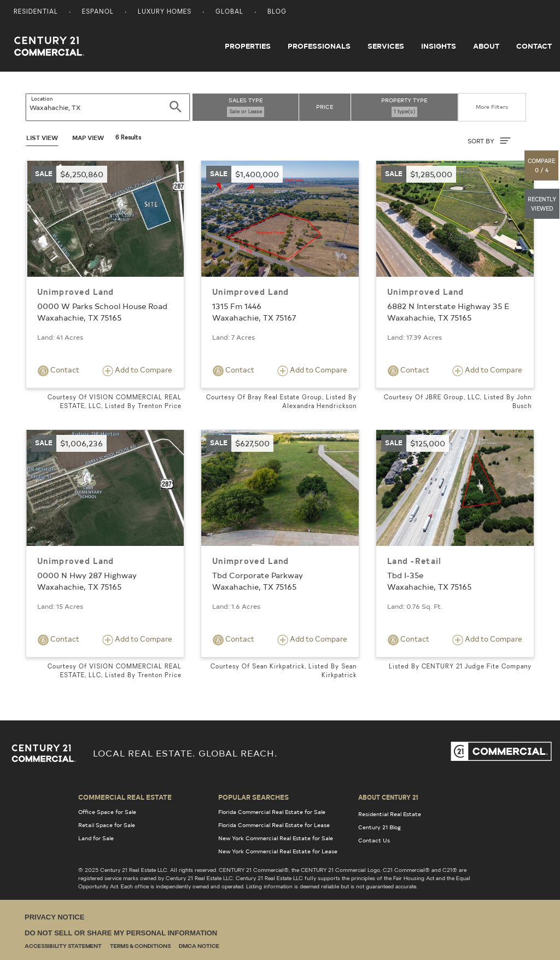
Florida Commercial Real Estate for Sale (272, 812)
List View (42, 138)
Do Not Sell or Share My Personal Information (121, 933)
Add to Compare (137, 371)
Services (386, 46)
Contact (534, 46)
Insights (439, 46)
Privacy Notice (54, 917)
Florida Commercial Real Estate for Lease (274, 825)
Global (229, 12)
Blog (277, 12)
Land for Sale (96, 838)
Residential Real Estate (390, 814)
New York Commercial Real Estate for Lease (278, 851)
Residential (36, 12)
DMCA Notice (199, 947)
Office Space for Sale (107, 812)
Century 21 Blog (380, 827)
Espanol (98, 12)
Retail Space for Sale (107, 825)
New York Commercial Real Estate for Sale (276, 838)
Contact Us (374, 840)
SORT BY (489, 141)
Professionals (319, 46)
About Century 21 (388, 797)
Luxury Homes (165, 12)
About (486, 46)
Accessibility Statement (63, 947)
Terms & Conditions (140, 947)
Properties (248, 46)
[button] (542, 165)
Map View (88, 138)
